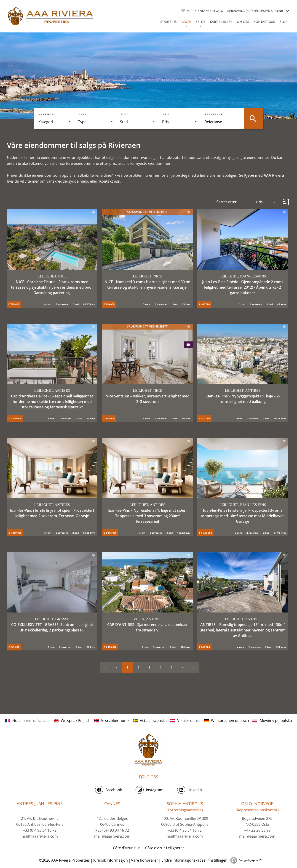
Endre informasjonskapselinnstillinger (194, 860)
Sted (125, 114)
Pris (166, 114)
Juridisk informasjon (111, 860)
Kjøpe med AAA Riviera (264, 175)
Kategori (47, 114)
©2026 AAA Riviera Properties (64, 860)
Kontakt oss (110, 181)
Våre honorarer (144, 860)
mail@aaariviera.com (40, 836)
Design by (250, 860)
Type (83, 114)
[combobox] (55, 122)
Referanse (214, 114)
